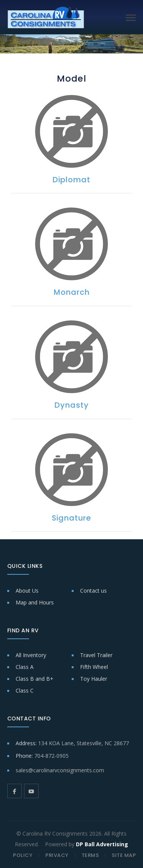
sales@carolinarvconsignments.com (60, 770)
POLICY (23, 855)
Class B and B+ (35, 679)
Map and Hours (35, 602)
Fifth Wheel (94, 667)
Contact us (93, 591)
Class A (25, 667)
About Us (27, 591)
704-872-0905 (51, 756)
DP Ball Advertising (102, 844)
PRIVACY (57, 855)
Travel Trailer (96, 655)
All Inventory (31, 655)
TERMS (90, 855)
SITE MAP (124, 855)
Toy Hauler (94, 679)
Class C (25, 690)
